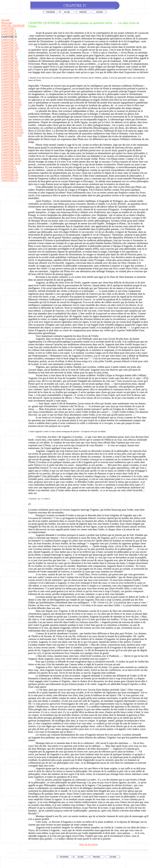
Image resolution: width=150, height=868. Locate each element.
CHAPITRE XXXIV (12, 121)
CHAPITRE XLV (10, 152)
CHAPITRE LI (9, 169)
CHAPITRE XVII (10, 74)
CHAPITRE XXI (10, 85)
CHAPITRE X (9, 54)
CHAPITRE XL (9, 138)
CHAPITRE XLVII (11, 158)
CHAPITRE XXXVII (12, 130)
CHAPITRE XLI (10, 141)
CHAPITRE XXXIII (11, 118)
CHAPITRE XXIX (11, 107)
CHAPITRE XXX (10, 110)
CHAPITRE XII (9, 59)
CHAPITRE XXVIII (11, 104)
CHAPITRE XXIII (11, 90)
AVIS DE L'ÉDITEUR (13, 26)
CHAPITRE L (9, 166)
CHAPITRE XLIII (10, 147)
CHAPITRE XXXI (11, 113)
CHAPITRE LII (9, 172)
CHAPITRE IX (9, 51)
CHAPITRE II (9, 31)
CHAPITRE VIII (10, 48)
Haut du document (89, 844)
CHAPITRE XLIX (11, 163)
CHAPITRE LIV (10, 178)
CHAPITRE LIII (10, 175)
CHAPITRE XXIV (11, 93)
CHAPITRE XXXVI (12, 127)
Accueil (5, 20)
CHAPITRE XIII (10, 62)
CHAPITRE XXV (10, 96)
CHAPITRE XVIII (11, 76)
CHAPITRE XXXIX (12, 135)
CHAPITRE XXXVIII (12, 133)
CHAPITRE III (9, 34)
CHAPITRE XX (10, 82)
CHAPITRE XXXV (11, 124)
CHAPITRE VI (9, 43)
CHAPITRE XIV (10, 65)
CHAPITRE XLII (10, 144)
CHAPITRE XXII (10, 88)
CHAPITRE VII (9, 45)
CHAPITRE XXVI (11, 99)
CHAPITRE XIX (10, 79)
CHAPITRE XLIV (11, 149)
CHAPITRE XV (10, 68)
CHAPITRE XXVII (11, 102)
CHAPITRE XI (9, 57)
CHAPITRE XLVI (11, 155)
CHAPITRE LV (9, 180)
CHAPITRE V (9, 40)
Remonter (7, 23)
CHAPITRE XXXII (11, 116)
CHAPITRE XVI (10, 71)
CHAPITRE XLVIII (11, 161)
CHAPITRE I (8, 29)
